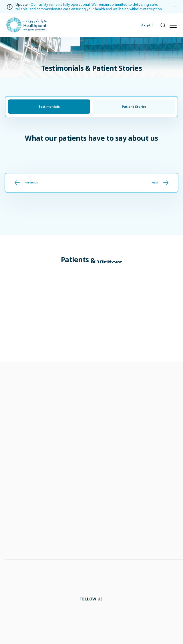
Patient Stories (134, 106)
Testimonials (49, 106)
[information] (174, 7)
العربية (147, 25)
